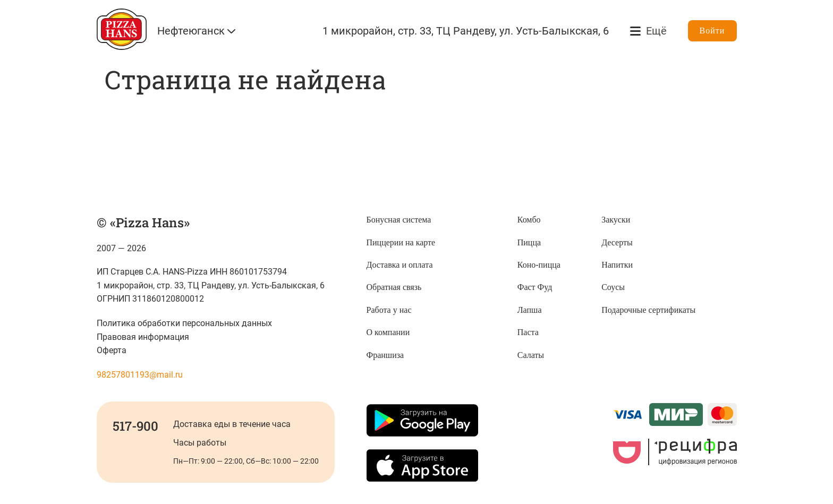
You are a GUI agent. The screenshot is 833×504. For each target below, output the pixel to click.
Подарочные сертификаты (648, 310)
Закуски (616, 220)
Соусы (613, 287)
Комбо (529, 220)
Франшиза (385, 355)
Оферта (112, 350)
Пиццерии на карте (401, 242)
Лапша (530, 310)
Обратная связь (394, 287)
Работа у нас (389, 310)
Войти (712, 31)
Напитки (617, 265)
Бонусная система (399, 220)
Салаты (531, 355)
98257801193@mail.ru (140, 375)
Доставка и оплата (400, 265)
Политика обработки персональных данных (185, 323)
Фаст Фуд (535, 287)
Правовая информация (143, 337)
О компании (388, 332)
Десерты (617, 242)
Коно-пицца (539, 265)
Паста (528, 332)
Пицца (529, 242)
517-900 (135, 426)
